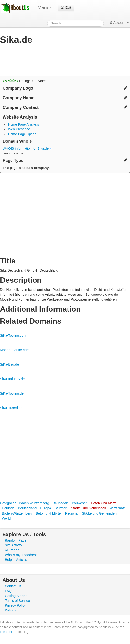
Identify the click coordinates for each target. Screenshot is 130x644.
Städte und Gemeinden (99, 513)
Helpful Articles (16, 560)
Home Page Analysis (23, 124)
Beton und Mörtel (49, 513)
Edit (66, 7)
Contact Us (13, 586)
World (6, 518)
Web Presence (19, 129)
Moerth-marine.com (15, 350)
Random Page (16, 540)
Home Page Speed (22, 134)
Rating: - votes (25, 81)
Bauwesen (80, 503)
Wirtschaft (117, 508)
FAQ (8, 591)
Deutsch (8, 508)
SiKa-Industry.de (12, 379)
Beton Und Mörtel (104, 503)
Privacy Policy (15, 605)
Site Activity (13, 545)
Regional (72, 513)
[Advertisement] (56, 61)
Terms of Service (17, 601)
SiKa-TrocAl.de (11, 408)
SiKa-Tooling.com (13, 335)
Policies (11, 610)
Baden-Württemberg (17, 513)
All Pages (12, 550)
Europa (46, 508)
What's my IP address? (22, 555)
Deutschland (27, 508)
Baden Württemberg (34, 503)
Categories (8, 503)
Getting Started (16, 596)
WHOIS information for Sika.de (27, 148)
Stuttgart (61, 508)
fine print (6, 632)
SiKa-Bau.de (9, 364)
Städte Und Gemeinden (88, 508)
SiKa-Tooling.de (12, 393)
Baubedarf (60, 503)
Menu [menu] (45, 7)
